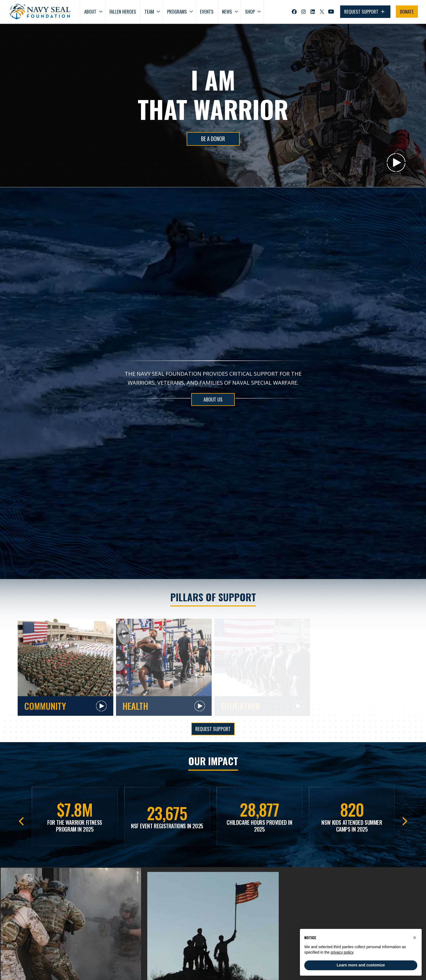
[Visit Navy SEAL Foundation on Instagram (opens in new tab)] (303, 12)
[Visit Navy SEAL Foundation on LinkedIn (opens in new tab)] (313, 12)
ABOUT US (213, 399)
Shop (250, 12)
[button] (415, 938)
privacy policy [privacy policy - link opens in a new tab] (342, 952)
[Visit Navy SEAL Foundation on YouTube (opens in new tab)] (331, 12)
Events (207, 12)
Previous (21, 819)
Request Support (213, 729)
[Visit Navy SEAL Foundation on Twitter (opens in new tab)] (322, 12)
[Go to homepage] (40, 12)
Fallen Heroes (123, 12)
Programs (177, 12)
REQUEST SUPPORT (365, 12)
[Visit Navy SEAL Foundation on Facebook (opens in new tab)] (294, 12)
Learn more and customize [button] (361, 965)
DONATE (407, 12)
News (227, 12)
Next (405, 819)
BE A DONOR (213, 139)
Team (149, 12)
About (90, 12)
